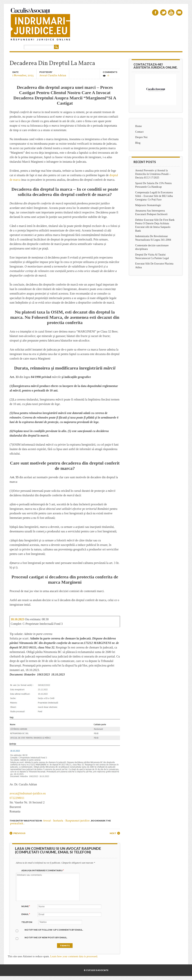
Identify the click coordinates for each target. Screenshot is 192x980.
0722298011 (17, 798)
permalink (17, 824)
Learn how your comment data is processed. (74, 956)
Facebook (155, 12)
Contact (139, 132)
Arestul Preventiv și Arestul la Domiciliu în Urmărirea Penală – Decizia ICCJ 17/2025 (153, 174)
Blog (138, 143)
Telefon (27, 922)
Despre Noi (141, 137)
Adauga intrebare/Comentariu (43, 870)
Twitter (163, 12)
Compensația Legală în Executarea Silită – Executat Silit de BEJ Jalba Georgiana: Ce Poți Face (154, 196)
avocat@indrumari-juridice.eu (28, 793)
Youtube (171, 12)
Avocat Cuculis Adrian (53, 75)
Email (179, 12)
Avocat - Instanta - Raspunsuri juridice (66, 821)
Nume (26, 906)
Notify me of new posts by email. (46, 937)
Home (138, 126)
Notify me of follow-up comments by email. (54, 930)
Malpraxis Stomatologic (148, 205)
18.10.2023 (17, 619)
